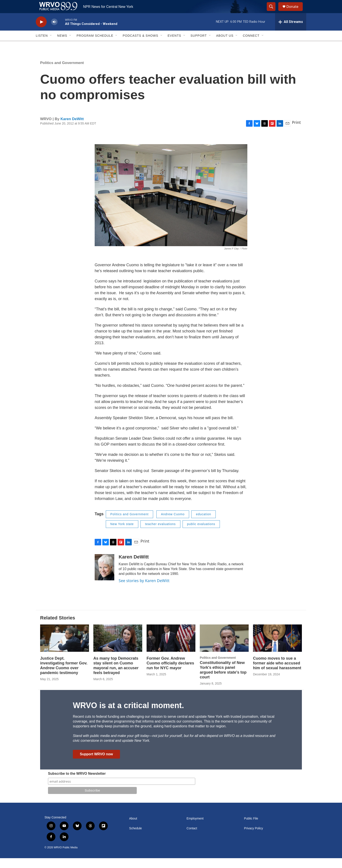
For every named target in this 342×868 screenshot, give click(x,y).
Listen (42, 45)
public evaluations (201, 534)
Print (296, 132)
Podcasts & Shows (140, 45)
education (203, 524)
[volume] (54, 32)
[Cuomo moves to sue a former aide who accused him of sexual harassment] (277, 648)
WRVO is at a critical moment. (128, 715)
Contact (192, 838)
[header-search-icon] (273, 12)
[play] (41, 32)
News (62, 45)
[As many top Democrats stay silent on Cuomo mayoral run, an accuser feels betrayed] (118, 648)
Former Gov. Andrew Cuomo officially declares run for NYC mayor (170, 673)
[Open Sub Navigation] (51, 45)
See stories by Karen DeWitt (144, 590)
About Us (225, 45)
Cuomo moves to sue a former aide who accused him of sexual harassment (277, 673)
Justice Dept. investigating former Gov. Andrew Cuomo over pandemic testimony (64, 675)
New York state (122, 534)
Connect (251, 45)
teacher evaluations (160, 534)
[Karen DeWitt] (104, 577)
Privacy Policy (254, 838)
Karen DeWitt (72, 129)
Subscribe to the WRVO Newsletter (77, 783)
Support (199, 45)
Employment (195, 828)
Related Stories (58, 628)
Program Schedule (95, 45)
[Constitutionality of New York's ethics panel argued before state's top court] (224, 648)
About (133, 828)
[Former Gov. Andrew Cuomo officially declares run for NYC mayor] (171, 648)
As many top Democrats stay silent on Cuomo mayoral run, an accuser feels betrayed (116, 675)
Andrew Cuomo (173, 524)
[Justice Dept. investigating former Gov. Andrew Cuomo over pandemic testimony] (65, 648)
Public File (251, 828)
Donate (295, 11)
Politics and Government (62, 73)
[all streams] (291, 32)
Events (174, 45)
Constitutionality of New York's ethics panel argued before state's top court (223, 680)
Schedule (135, 838)
